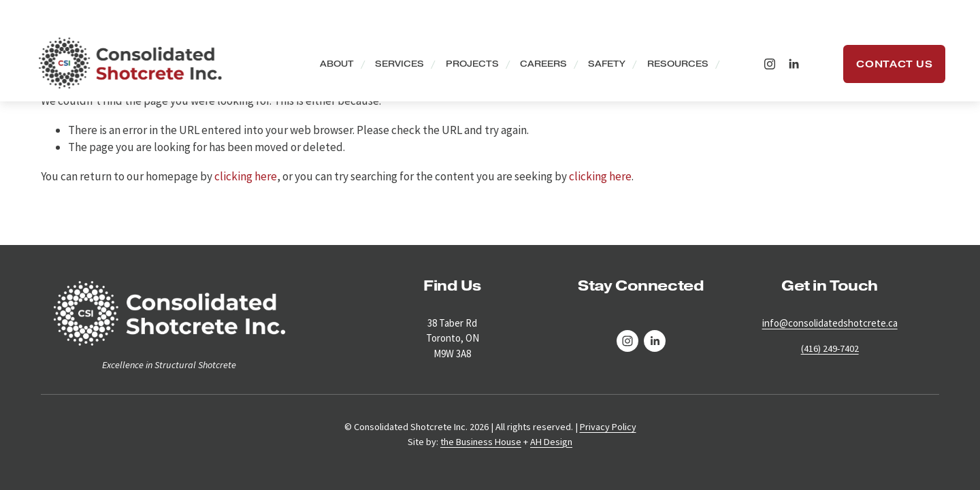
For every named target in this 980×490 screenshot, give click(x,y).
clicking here (246, 176)
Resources (671, 66)
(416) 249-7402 (830, 348)
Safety (601, 66)
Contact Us (888, 65)
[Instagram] (764, 65)
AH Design (551, 442)
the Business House (481, 442)
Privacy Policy (608, 427)
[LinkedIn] (787, 65)
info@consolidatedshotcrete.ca (830, 323)
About (330, 66)
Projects (465, 66)
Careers (537, 66)
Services (393, 66)
